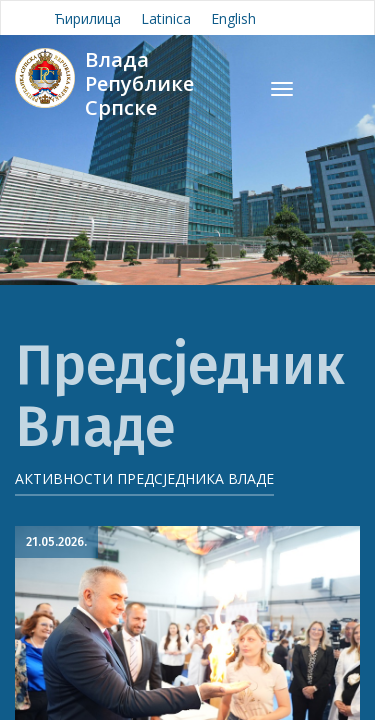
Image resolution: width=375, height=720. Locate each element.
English (233, 18)
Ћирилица (87, 18)
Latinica (166, 18)
